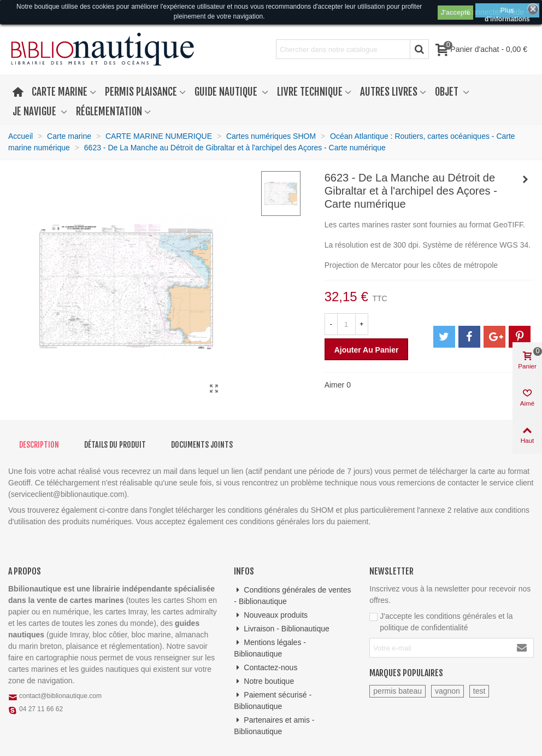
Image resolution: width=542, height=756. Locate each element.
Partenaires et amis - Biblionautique (274, 725)
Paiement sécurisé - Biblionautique (273, 700)
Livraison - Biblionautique (281, 629)
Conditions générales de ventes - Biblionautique (292, 595)
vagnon (447, 691)
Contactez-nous (266, 668)
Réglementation (109, 112)
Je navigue (36, 112)
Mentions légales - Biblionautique (270, 647)
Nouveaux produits (271, 615)
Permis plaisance (141, 92)
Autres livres (389, 92)
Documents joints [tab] (202, 445)
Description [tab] (39, 445)
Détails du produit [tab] (115, 445)
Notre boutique (264, 681)
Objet (448, 92)
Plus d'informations (507, 12)
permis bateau (397, 691)
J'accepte (455, 13)
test (479, 691)
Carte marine (60, 92)
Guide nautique (227, 92)
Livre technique (310, 92)
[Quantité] (346, 324)
